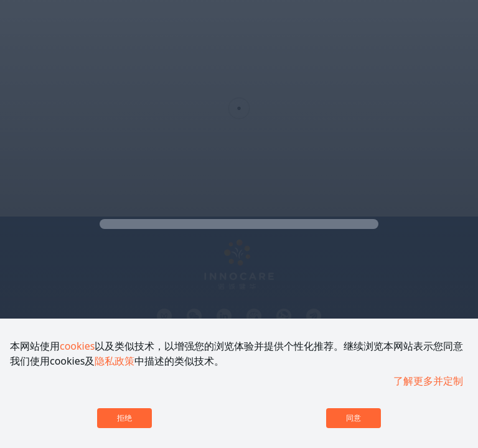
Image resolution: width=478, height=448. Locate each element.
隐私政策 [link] (115, 361)
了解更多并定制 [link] (428, 381)
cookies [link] (77, 346)
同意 (354, 418)
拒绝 (124, 418)
